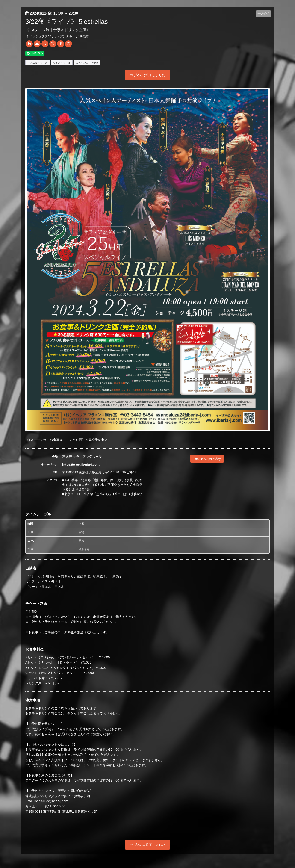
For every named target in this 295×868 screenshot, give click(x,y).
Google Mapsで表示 (207, 459)
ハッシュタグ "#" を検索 (57, 36)
